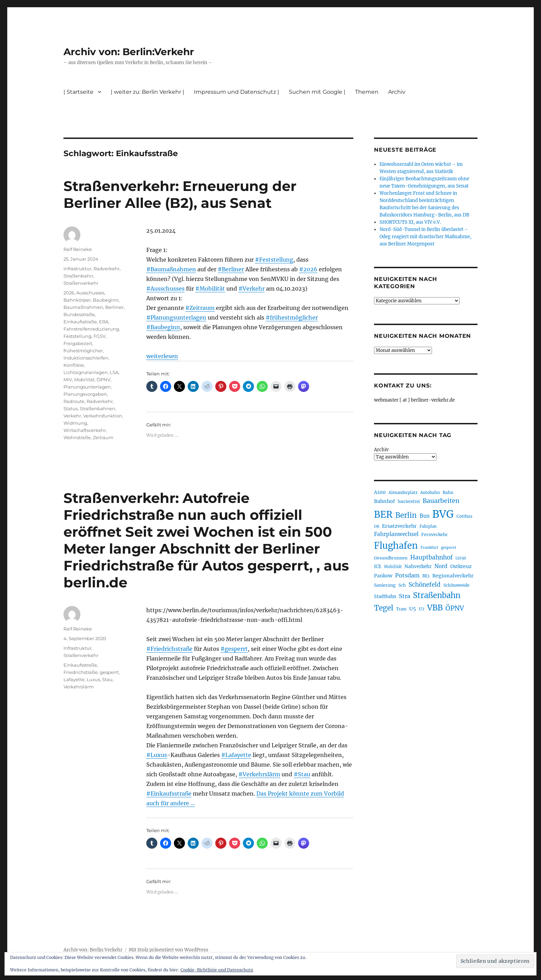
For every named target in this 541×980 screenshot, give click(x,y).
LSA (114, 372)
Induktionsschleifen (86, 358)
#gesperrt (234, 649)
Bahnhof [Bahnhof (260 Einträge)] (385, 501)
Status (71, 408)
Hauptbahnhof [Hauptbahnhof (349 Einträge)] (431, 557)
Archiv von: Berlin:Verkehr (129, 52)
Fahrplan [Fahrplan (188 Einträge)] (428, 526)
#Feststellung (274, 260)
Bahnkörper (77, 300)
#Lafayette (236, 755)
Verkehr (72, 416)
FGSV (100, 336)
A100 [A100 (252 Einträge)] (380, 492)
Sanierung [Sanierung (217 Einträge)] (385, 585)
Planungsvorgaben (85, 394)
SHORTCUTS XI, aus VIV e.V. (410, 222)
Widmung (75, 423)
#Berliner (231, 269)
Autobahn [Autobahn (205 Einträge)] (430, 492)
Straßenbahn (78, 276)
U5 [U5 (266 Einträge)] (413, 609)
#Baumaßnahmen (171, 269)
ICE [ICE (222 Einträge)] (378, 566)
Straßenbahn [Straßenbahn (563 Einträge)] (437, 595)
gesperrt (109, 672)
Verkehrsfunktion (103, 416)
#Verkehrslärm (259, 774)
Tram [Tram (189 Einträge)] (401, 609)
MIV (68, 380)
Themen (367, 92)
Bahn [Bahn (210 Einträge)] (448, 492)
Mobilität (84, 380)
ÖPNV (104, 380)
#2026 (308, 269)
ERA (104, 322)
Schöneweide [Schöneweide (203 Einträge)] (456, 585)
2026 (69, 293)
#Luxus (157, 755)
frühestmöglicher (83, 351)
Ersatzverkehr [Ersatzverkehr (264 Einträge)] (399, 526)
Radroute (74, 401)
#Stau (302, 774)
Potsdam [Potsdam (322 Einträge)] (407, 575)
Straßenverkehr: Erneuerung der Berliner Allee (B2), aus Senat (180, 194)
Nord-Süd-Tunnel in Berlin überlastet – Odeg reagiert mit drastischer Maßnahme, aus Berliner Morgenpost (425, 237)
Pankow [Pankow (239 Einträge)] (383, 576)
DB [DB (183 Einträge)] (377, 527)
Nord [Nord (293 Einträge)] (441, 566)
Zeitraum (103, 437)
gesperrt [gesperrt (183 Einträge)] (449, 548)
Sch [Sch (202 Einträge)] (402, 585)
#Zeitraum (200, 308)
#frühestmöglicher (292, 317)
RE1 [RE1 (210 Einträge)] (426, 576)
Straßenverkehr (81, 283)
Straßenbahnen (97, 408)
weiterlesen (162, 356)
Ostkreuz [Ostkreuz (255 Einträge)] (461, 566)
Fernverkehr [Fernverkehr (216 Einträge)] (435, 534)
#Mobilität (210, 289)
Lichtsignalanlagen (86, 372)
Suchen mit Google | (317, 92)
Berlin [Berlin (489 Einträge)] (406, 515)
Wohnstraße (77, 437)
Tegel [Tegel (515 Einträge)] (384, 608)
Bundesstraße (79, 314)
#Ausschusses (165, 289)
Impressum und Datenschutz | (237, 92)
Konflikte (74, 365)
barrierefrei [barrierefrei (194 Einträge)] (409, 502)
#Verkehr (252, 289)
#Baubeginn (163, 327)
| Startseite (78, 92)
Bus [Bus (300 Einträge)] (425, 516)
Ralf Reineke (78, 249)
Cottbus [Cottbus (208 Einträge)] (464, 516)
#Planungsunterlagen (176, 317)
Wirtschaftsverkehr (85, 430)
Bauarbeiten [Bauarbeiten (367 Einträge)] (441, 501)
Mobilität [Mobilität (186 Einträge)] (393, 567)
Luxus (93, 679)
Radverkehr (107, 269)
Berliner (114, 307)
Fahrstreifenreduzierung (91, 329)
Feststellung (77, 336)
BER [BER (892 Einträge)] (383, 514)
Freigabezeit (78, 343)
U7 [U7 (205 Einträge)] (422, 609)
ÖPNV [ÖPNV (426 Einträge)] (455, 608)
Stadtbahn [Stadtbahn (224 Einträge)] (385, 596)
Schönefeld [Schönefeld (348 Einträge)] (425, 585)
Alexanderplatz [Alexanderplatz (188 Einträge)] (403, 493)
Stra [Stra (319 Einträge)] (405, 596)
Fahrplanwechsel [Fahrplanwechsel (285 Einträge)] (396, 534)
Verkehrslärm (79, 687)
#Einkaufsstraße (169, 794)
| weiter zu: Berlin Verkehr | (147, 92)
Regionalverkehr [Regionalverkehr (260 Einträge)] (453, 576)
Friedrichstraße (81, 672)
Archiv (397, 92)
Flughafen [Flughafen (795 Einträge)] (396, 546)
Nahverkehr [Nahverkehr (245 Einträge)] (418, 567)
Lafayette (74, 679)
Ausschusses (90, 293)
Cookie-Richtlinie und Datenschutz (217, 970)
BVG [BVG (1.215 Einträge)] (443, 514)
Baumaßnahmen (83, 307)
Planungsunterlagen (87, 387)
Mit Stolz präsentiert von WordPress (169, 950)
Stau (107, 679)
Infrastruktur (77, 269)
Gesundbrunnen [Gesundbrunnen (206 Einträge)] (391, 558)
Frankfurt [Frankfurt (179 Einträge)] (429, 548)
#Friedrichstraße (169, 649)
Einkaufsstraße (80, 322)
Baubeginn (106, 300)
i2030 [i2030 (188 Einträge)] (461, 558)
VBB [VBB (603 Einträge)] (435, 608)
